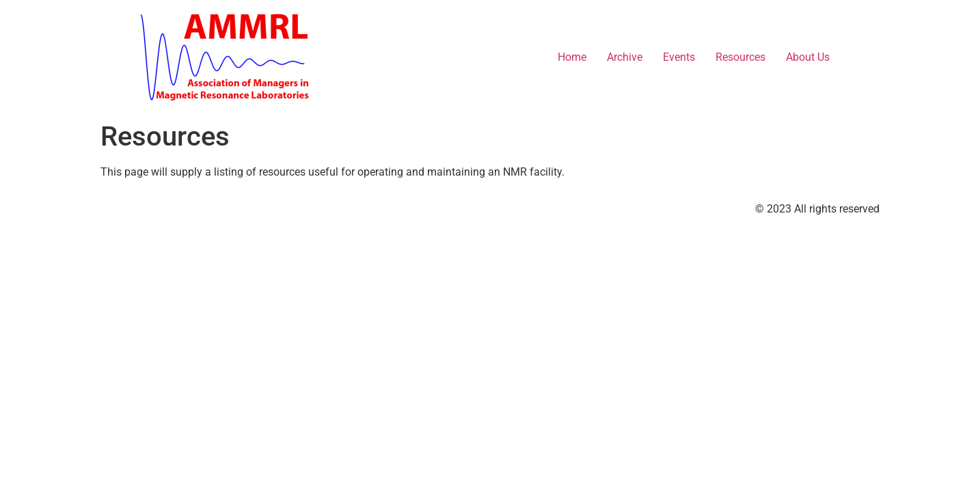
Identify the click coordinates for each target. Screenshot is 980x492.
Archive (625, 57)
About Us (808, 57)
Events (679, 57)
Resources (740, 57)
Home (572, 57)
